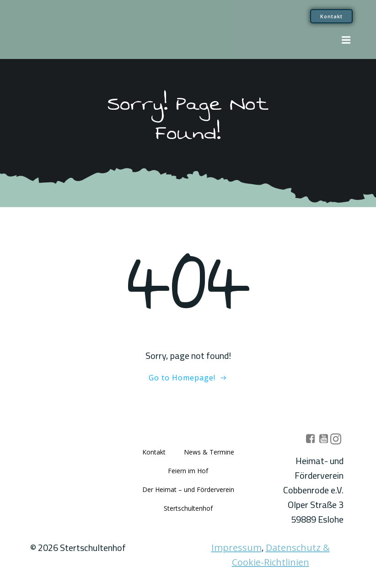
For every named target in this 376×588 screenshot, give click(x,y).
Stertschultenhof (188, 508)
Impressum (236, 548)
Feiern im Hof (188, 471)
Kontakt (154, 452)
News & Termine (209, 452)
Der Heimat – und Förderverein (188, 489)
